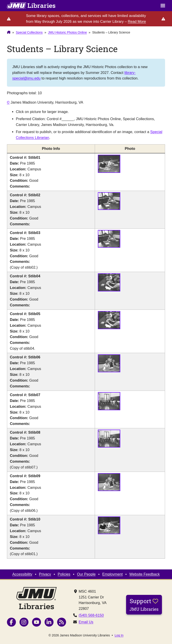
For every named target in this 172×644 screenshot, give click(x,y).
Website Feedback (145, 574)
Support (144, 604)
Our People (86, 574)
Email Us (86, 622)
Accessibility (22, 574)
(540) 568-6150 (91, 615)
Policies (64, 574)
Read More (137, 21)
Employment (113, 574)
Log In (119, 635)
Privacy (45, 574)
